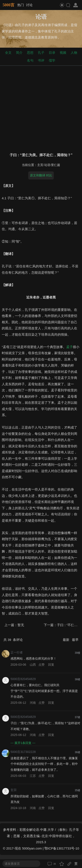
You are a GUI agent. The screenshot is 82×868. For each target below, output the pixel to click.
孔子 (41, 53)
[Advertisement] (41, 108)
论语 (47, 165)
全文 (8, 53)
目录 (52, 53)
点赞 (42, 665)
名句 (30, 60)
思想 (30, 53)
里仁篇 (56, 165)
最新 (66, 640)
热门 (21, 5)
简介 (19, 53)
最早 (75, 640)
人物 (74, 53)
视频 (63, 53)
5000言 (9, 5)
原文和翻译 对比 (41, 175)
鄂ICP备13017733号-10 (62, 848)
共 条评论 (13, 640)
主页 (40, 165)
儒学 (52, 60)
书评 (41, 60)
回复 (51, 665)
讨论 (29, 5)
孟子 (70, 347)
